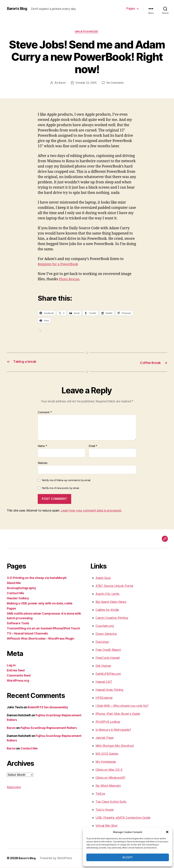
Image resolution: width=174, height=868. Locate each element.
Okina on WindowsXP (110, 778)
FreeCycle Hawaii (108, 658)
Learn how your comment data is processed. (91, 511)
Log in (11, 666)
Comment (45, 413)
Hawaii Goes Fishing (109, 690)
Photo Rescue (70, 280)
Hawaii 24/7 (104, 682)
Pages (131, 8)
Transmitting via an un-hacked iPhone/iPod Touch (43, 629)
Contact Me (15, 593)
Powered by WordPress (57, 858)
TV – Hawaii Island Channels (27, 634)
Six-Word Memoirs (108, 786)
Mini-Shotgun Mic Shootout (115, 746)
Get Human (103, 666)
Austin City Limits (107, 594)
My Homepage (106, 762)
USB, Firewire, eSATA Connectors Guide (123, 818)
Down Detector (106, 634)
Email (93, 446)
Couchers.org (105, 626)
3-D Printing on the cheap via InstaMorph (37, 578)
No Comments (116, 83)
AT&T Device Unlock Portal (114, 586)
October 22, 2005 (86, 83)
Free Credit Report (108, 650)
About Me (14, 583)
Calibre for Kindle (107, 610)
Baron (61, 83)
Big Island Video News (111, 602)
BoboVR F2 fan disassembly (48, 708)
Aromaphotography (21, 588)
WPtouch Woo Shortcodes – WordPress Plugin (41, 639)
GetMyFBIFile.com (108, 674)
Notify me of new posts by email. (61, 488)
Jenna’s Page (105, 738)
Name (42, 446)
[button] (167, 832)
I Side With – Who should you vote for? (122, 706)
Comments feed (19, 676)
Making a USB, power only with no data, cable (40, 604)
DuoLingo (102, 642)
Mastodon (14, 787)
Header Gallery (18, 599)
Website (43, 463)
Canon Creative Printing (112, 618)
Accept (128, 857)
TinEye (100, 794)
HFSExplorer (104, 698)
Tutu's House (105, 810)
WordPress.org (18, 681)
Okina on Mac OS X (109, 770)
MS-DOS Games (107, 754)
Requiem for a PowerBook (60, 265)
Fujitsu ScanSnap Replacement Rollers (49, 728)
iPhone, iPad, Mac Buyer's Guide (118, 714)
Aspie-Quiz (103, 578)
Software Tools (18, 624)
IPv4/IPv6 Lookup (108, 722)
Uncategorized (87, 32)
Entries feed (16, 671)
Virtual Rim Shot (107, 826)
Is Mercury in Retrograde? (113, 730)
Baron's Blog (18, 9)
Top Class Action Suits (111, 802)
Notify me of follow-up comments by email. (66, 481)
